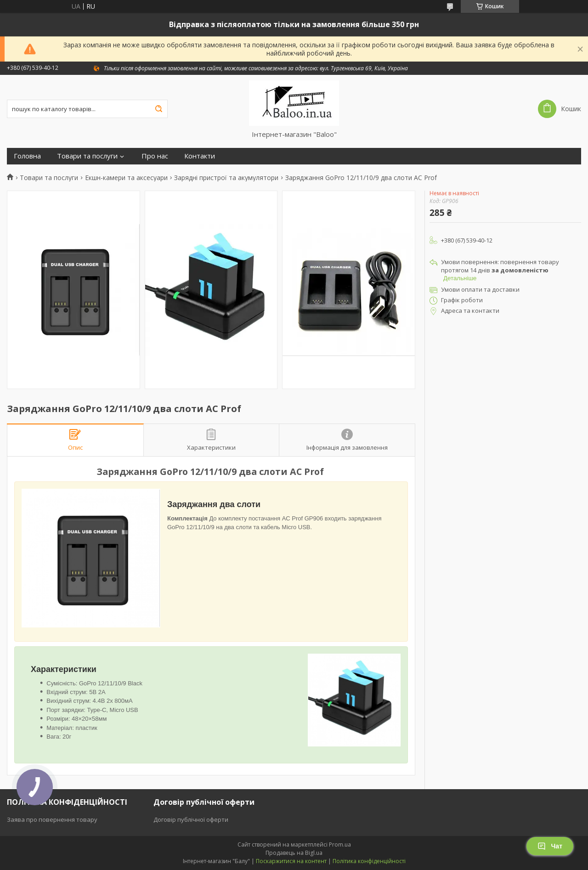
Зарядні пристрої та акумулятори (226, 178)
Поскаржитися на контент (291, 861)
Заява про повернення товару (52, 819)
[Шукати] (158, 109)
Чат (550, 846)
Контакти (200, 156)
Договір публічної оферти (191, 819)
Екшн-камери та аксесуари (126, 178)
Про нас (155, 156)
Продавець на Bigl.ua (294, 853)
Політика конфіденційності (369, 861)
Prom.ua (340, 845)
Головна (27, 156)
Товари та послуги (87, 156)
